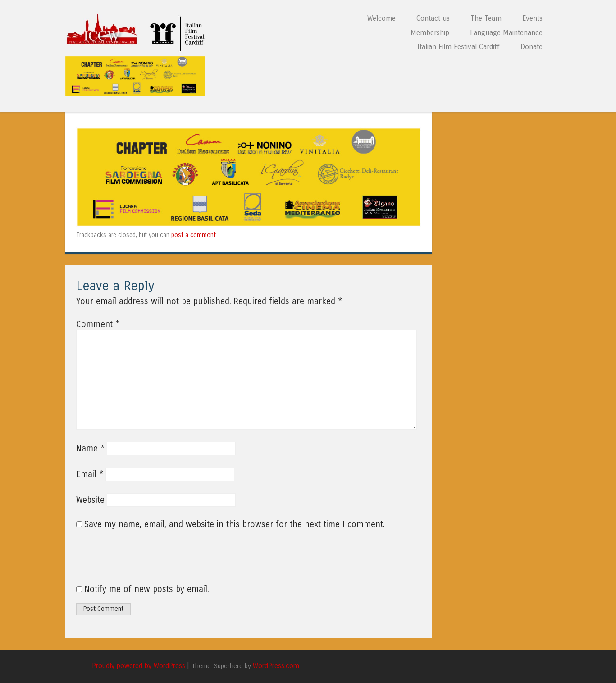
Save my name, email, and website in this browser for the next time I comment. (235, 524)
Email (90, 474)
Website (90, 500)
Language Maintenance (506, 33)
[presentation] (137, 562)
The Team (486, 18)
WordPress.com (276, 666)
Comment (98, 324)
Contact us (433, 18)
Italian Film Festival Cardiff (459, 47)
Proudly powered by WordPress (139, 666)
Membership (430, 33)
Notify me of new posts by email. (147, 589)
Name (90, 449)
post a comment (194, 235)
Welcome (381, 18)
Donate (532, 47)
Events (532, 18)
